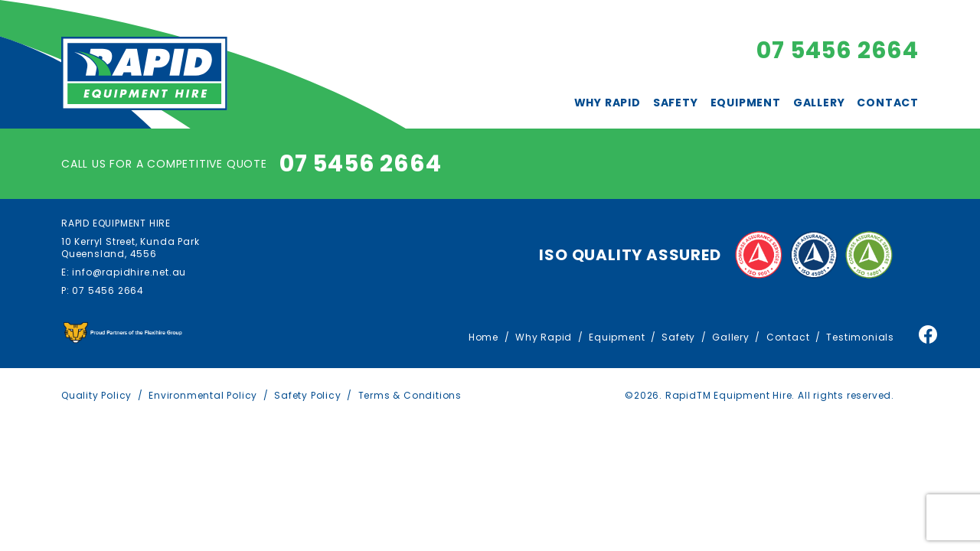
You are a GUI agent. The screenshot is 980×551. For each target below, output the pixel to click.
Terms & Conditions (410, 395)
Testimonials (860, 337)
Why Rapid (608, 103)
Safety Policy (307, 395)
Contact (888, 103)
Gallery (819, 103)
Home (483, 337)
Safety (676, 103)
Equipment (746, 103)
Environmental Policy (203, 395)
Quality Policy (96, 395)
